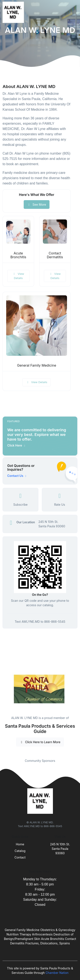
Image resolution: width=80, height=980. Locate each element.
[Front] (14, 12)
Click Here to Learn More (40, 742)
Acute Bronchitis (18, 255)
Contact (20, 857)
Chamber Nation (57, 973)
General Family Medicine (37, 365)
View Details (18, 276)
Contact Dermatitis (55, 255)
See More (37, 205)
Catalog (20, 851)
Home (20, 844)
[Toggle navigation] (73, 12)
